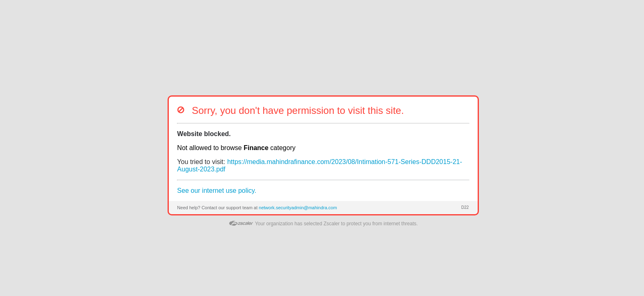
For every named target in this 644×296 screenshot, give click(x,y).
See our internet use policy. (217, 191)
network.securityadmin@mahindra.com (298, 208)
